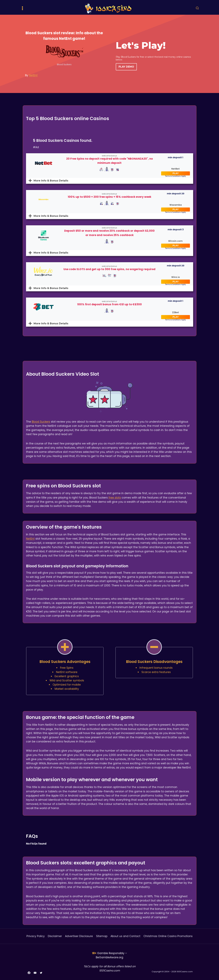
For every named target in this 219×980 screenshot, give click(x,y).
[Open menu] (23, 8)
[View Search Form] (197, 8)
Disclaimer (55, 936)
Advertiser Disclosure (79, 936)
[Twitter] (41, 973)
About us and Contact (125, 936)
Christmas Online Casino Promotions (168, 936)
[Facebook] (29, 973)
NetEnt (33, 75)
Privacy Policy (36, 936)
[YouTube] (35, 973)
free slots (115, 498)
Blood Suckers (41, 422)
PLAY (176, 173)
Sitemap (102, 936)
